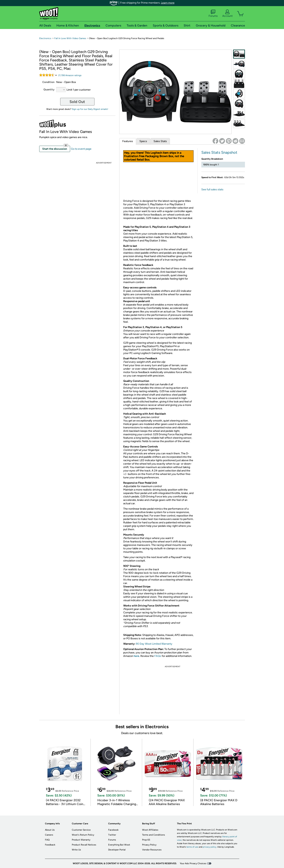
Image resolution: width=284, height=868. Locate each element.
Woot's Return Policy (83, 835)
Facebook (113, 830)
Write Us (76, 850)
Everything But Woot (119, 845)
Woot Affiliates (150, 830)
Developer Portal (117, 850)
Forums (213, 14)
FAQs (158, 656)
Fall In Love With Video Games (70, 38)
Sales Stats (160, 141)
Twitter (112, 835)
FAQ (47, 840)
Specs (143, 141)
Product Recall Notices (84, 845)
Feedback (50, 845)
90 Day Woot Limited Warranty (154, 644)
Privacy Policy (149, 845)
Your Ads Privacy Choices (193, 863)
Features (128, 141)
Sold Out (77, 102)
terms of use (192, 847)
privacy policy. (210, 847)
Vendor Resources (152, 850)
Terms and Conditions (154, 835)
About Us (50, 830)
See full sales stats (212, 189)
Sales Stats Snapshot (219, 152)
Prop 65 (146, 840)
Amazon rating (70, 75)
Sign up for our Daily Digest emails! (90, 109)
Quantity (49, 90)
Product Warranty (81, 840)
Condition (48, 82)
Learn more (168, 3)
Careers (49, 835)
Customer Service (81, 830)
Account (227, 14)
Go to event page (81, 149)
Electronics (45, 38)
